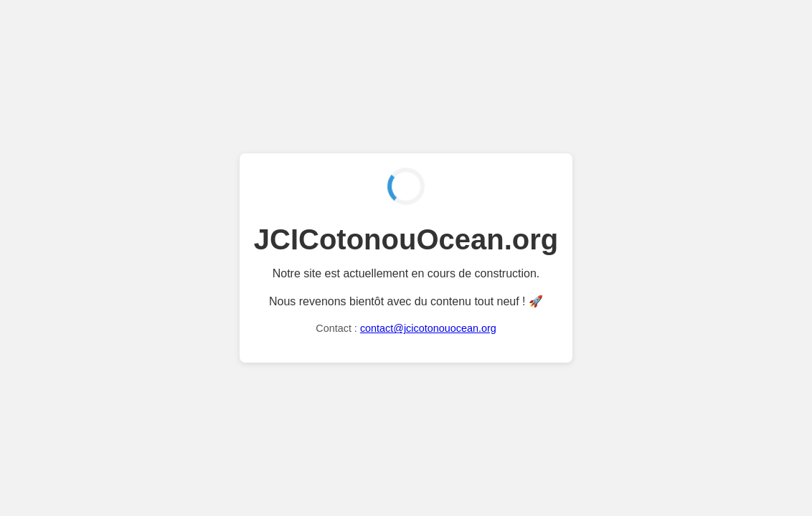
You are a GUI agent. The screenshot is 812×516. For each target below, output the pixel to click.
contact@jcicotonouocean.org (428, 328)
